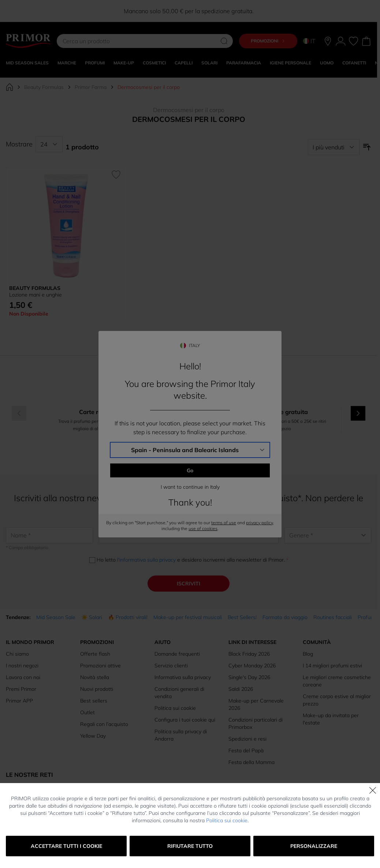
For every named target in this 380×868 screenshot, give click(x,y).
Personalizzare (314, 846)
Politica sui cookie (227, 820)
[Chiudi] (373, 790)
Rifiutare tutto (190, 846)
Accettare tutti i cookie (66, 846)
